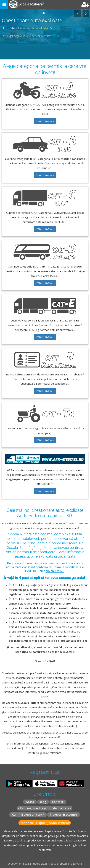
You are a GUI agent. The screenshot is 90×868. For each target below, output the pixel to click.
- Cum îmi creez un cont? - (28, 815)
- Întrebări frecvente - (63, 815)
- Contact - (58, 802)
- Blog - (43, 802)
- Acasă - (30, 802)
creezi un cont (43, 647)
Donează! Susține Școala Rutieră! (45, 823)
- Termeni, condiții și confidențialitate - (45, 808)
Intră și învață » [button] (45, 121)
